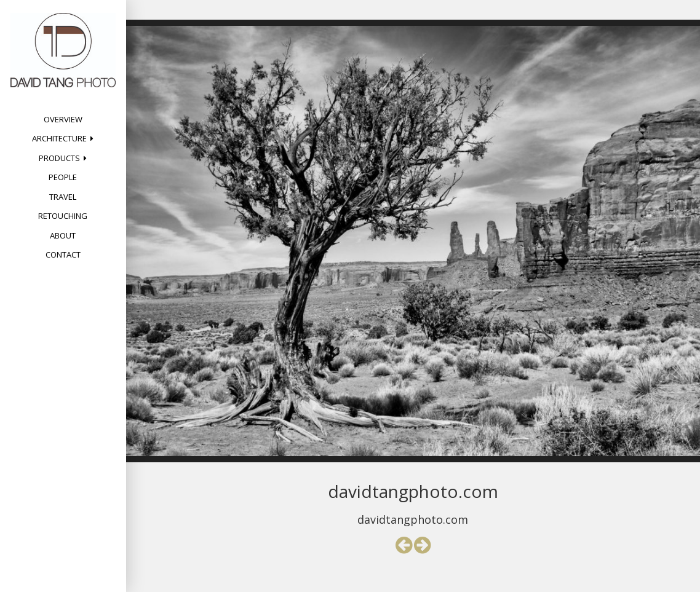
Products (59, 158)
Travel (63, 197)
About (63, 235)
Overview (63, 119)
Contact (63, 255)
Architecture (59, 138)
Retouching (63, 216)
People (63, 177)
